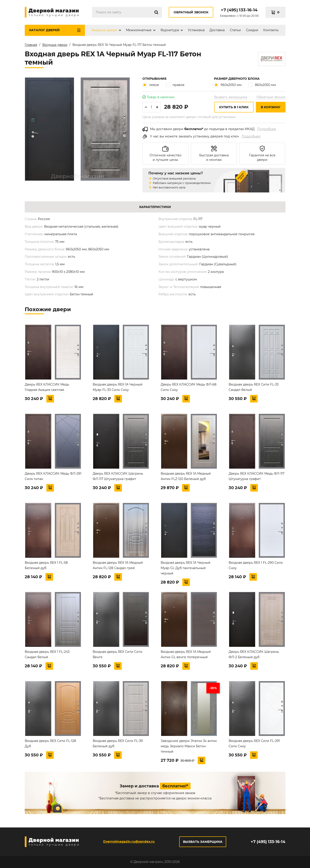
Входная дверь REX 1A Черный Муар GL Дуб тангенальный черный (186, 568)
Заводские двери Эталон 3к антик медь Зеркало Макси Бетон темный (189, 746)
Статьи (235, 30)
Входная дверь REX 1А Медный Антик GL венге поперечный (186, 654)
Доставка (217, 30)
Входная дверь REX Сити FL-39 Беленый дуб (118, 743)
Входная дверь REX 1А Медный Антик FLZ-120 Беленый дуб (186, 476)
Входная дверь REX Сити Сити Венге (118, 654)
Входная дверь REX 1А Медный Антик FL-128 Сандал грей (118, 565)
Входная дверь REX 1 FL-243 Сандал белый (47, 654)
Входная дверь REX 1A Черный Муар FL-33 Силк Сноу (118, 387)
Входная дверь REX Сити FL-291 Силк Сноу (254, 743)
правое (175, 85)
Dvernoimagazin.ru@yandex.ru (129, 841)
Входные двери (104, 30)
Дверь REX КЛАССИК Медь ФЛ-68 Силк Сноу (189, 387)
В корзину (271, 107)
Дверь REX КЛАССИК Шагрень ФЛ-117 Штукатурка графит (118, 476)
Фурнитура (170, 30)
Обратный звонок (191, 12)
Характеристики (155, 207)
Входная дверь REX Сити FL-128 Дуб (50, 743)
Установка (196, 30)
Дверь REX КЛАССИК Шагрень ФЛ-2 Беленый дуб (254, 654)
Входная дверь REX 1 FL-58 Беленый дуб (46, 565)
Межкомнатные (139, 30)
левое (151, 85)
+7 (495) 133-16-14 (239, 10)
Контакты (271, 30)
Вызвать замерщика (231, 97)
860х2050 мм (262, 85)
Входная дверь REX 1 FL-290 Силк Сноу (256, 565)
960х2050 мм (228, 85)
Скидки (252, 30)
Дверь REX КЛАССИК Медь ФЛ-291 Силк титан (53, 476)
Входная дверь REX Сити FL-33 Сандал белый (254, 387)
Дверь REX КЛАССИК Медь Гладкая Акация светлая (47, 387)
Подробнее (267, 129)
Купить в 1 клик (234, 107)
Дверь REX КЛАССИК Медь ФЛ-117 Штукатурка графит (257, 476)
